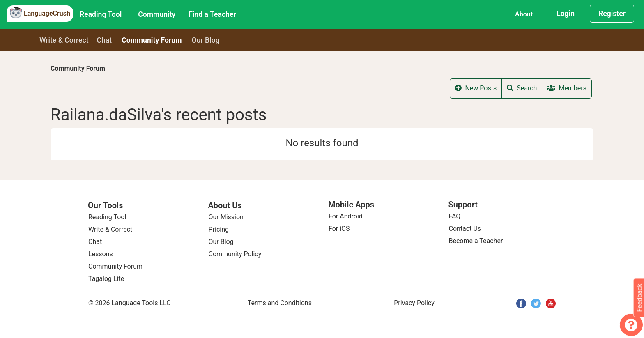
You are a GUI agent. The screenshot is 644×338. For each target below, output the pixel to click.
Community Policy (235, 254)
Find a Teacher (212, 14)
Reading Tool (101, 14)
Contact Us (465, 229)
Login (566, 14)
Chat (105, 40)
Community (157, 14)
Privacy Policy (414, 303)
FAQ (455, 216)
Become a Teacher (476, 241)
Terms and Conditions (280, 303)
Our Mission (226, 217)
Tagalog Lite (106, 279)
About (524, 14)
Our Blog (221, 242)
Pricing (219, 229)
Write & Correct (64, 40)
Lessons (101, 254)
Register (612, 14)
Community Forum (78, 68)
